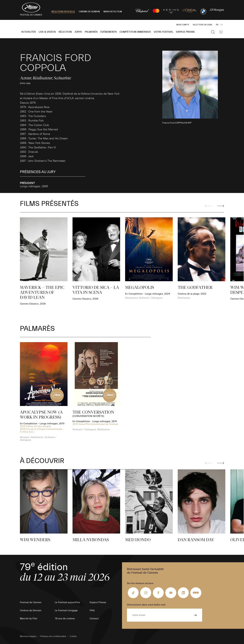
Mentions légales (28, 636)
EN (222, 25)
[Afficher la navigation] (221, 32)
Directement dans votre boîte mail (146, 605)
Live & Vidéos (47, 32)
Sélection (65, 32)
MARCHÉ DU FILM (113, 12)
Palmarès (91, 32)
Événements (109, 32)
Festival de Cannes (31, 602)
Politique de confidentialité (53, 636)
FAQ (92, 610)
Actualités (28, 32)
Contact (94, 619)
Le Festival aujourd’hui (67, 602)
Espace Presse (185, 32)
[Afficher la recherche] (213, 32)
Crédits (73, 636)
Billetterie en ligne (203, 25)
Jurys (78, 32)
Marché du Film (29, 619)
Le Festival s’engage (66, 610)
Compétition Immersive (135, 32)
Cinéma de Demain (31, 610)
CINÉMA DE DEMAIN (89, 12)
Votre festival (163, 32)
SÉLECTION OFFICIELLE (63, 12)
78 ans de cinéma (65, 619)
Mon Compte (183, 25)
